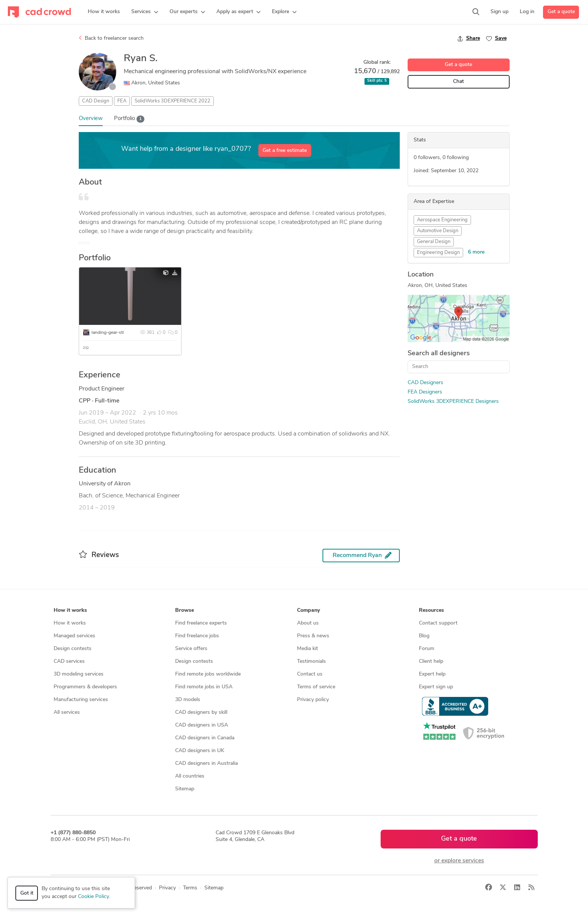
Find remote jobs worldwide (208, 674)
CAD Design (96, 101)
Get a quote (561, 12)
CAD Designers (425, 383)
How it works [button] (70, 610)
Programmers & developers (85, 687)
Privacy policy (313, 700)
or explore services (459, 861)
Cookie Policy (93, 897)
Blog (424, 636)
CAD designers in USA (202, 725)
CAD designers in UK (200, 751)
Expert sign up (436, 687)
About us (308, 623)
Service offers (191, 649)
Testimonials (311, 661)
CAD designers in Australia (206, 764)
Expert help (432, 674)
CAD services (69, 661)
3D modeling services (79, 674)
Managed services (74, 636)
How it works (70, 623)
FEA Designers (425, 392)
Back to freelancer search (111, 38)
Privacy (167, 888)
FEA (122, 101)
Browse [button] (184, 610)
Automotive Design (438, 231)
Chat (458, 82)
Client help (431, 661)
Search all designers (439, 354)
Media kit (307, 649)
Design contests (73, 649)
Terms (190, 888)
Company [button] (308, 610)
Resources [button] (431, 610)
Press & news (313, 636)
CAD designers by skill (201, 713)
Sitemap (185, 789)
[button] (145, 12)
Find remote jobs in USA (204, 687)
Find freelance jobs (197, 636)
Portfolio (129, 119)
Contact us (310, 674)
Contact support (438, 623)
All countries (190, 776)
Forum (427, 649)
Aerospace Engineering (442, 220)
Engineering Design (438, 253)
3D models (188, 700)
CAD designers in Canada (205, 738)
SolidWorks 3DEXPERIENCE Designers (453, 402)
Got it (27, 893)
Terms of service (316, 687)
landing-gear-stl (108, 333)
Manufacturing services (81, 700)
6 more (476, 252)
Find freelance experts (201, 623)
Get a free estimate (285, 151)
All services (67, 713)
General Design (434, 242)
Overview (91, 119)
